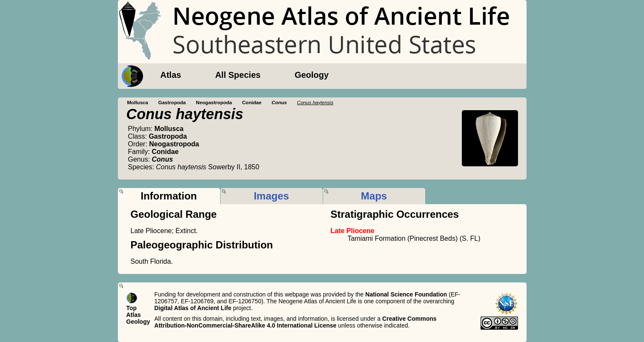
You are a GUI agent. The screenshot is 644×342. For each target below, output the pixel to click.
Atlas (171, 75)
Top (132, 308)
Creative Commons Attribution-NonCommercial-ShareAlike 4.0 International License (296, 322)
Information (169, 196)
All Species (238, 75)
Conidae (252, 103)
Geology (312, 75)
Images (271, 196)
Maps (374, 196)
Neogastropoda (214, 103)
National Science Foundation (406, 294)
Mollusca (138, 103)
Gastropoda (172, 103)
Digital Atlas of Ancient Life (193, 308)
